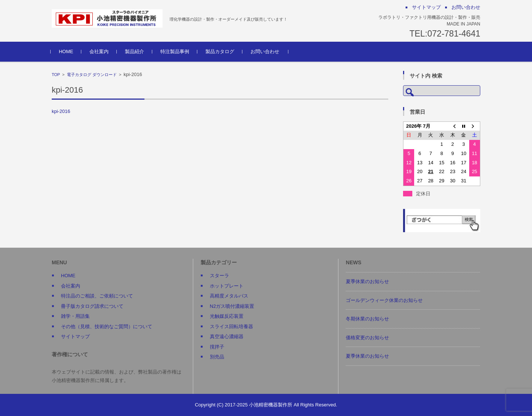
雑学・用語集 (75, 316)
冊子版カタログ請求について (92, 306)
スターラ (219, 276)
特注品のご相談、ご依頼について (97, 296)
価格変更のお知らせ (367, 338)
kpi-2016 (61, 111)
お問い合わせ (266, 51)
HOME (67, 51)
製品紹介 (136, 51)
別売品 (217, 357)
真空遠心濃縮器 (227, 336)
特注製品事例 (176, 51)
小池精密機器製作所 (271, 405)
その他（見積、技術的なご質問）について (107, 326)
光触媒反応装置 (227, 316)
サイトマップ (75, 336)
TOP (56, 75)
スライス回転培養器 (231, 326)
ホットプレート (227, 286)
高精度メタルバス (229, 296)
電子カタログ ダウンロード (92, 75)
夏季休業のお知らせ (367, 281)
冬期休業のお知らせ (367, 319)
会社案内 (100, 51)
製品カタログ (221, 51)
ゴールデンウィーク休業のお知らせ (384, 300)
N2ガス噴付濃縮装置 (232, 306)
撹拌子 (217, 347)
